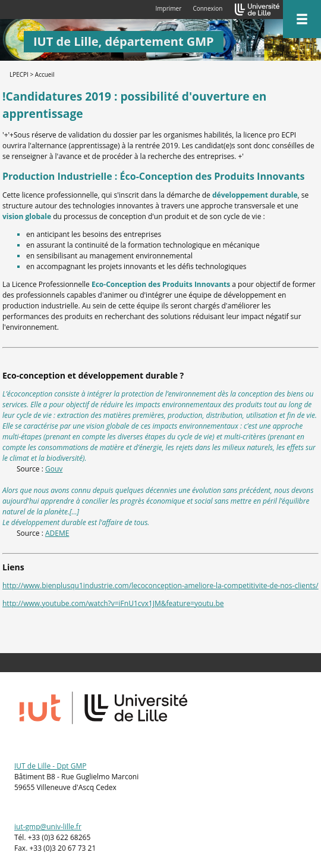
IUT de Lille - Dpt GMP (50, 766)
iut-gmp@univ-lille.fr (48, 827)
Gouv (54, 469)
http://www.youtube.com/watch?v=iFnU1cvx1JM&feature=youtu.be (113, 603)
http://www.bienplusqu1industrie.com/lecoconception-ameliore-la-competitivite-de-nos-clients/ (160, 586)
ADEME (57, 533)
